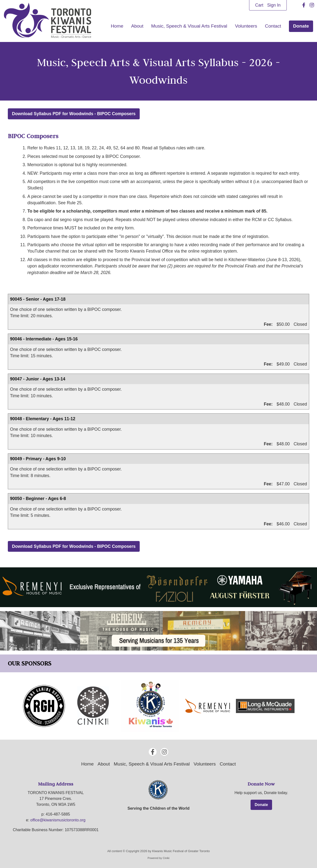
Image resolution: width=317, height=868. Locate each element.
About (137, 26)
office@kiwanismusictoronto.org (58, 820)
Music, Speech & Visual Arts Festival (189, 26)
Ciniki (166, 858)
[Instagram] (312, 5)
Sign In (274, 5)
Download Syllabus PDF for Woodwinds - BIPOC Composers (74, 114)
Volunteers (246, 26)
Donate (301, 26)
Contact (273, 26)
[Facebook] (304, 5)
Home (117, 26)
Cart (259, 5)
